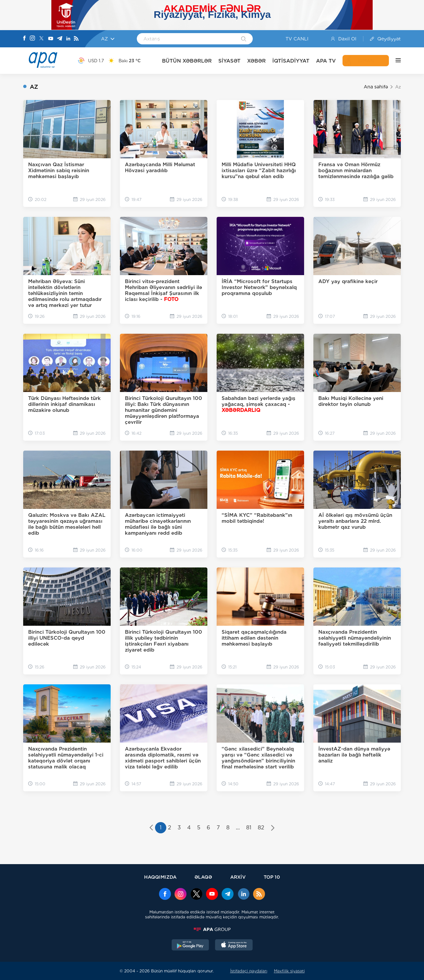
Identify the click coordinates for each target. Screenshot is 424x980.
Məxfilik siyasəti (289, 971)
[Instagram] (32, 39)
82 (261, 828)
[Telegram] (60, 39)
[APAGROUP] (212, 929)
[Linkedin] (68, 39)
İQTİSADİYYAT (291, 61)
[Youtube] (51, 39)
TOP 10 (272, 877)
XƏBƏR (256, 61)
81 (249, 828)
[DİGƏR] (395, 61)
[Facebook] (25, 39)
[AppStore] (234, 946)
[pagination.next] (273, 828)
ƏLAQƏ (203, 877)
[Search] (244, 39)
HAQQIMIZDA (160, 877)
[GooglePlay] (190, 946)
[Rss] (76, 39)
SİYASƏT (229, 61)
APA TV (326, 61)
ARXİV (238, 877)
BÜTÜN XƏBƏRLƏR (187, 61)
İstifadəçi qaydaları (249, 971)
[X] (41, 39)
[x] (196, 895)
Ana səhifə (376, 87)
